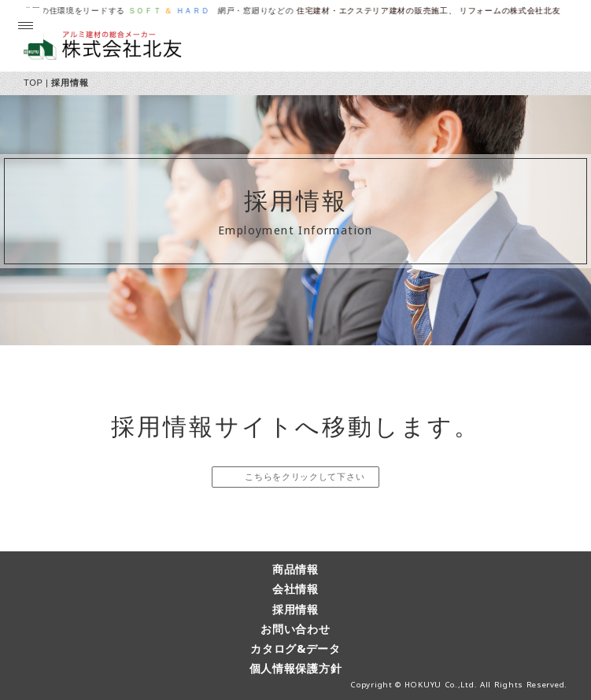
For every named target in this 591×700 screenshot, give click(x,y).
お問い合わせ (295, 629)
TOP (33, 83)
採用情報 (295, 609)
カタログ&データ (295, 648)
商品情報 (295, 569)
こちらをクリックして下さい (303, 476)
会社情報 (295, 589)
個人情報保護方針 (296, 668)
